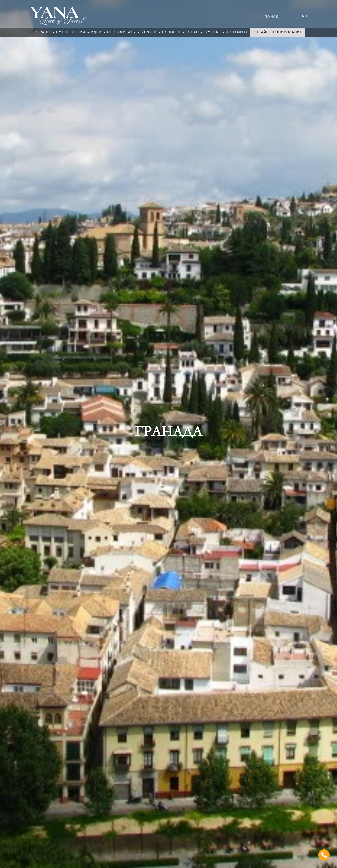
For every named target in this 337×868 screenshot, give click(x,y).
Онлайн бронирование (278, 32)
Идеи (96, 32)
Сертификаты (122, 32)
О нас (193, 32)
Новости (172, 32)
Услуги (149, 32)
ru (305, 16)
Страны (43, 32)
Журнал (213, 32)
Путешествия (71, 32)
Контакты (237, 32)
